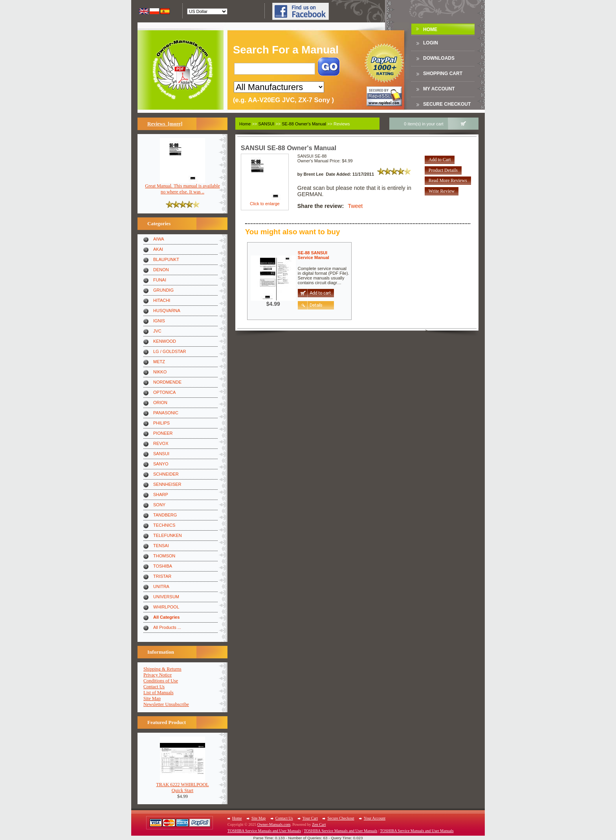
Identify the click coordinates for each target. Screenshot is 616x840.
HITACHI (162, 300)
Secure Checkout (447, 104)
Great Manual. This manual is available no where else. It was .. (182, 187)
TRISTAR (162, 576)
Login (431, 43)
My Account (439, 89)
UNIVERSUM (166, 597)
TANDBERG (165, 515)
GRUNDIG (163, 290)
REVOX (161, 443)
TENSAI (161, 546)
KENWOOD (165, 341)
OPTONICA (164, 392)
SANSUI (161, 454)
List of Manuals (159, 693)
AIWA (159, 239)
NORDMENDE (167, 382)
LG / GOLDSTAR (170, 351)
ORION (160, 403)
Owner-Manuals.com (274, 824)
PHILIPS (161, 423)
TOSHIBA (163, 566)
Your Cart (310, 818)
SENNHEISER (167, 484)
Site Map (152, 698)
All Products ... (167, 627)
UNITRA (161, 586)
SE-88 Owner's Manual (304, 124)
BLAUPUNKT (166, 259)
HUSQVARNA (167, 311)
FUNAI (160, 280)
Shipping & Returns (162, 669)
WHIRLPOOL (166, 607)
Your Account (375, 818)
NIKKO (160, 372)
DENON (161, 270)
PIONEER (163, 433)
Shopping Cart (443, 74)
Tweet (355, 206)
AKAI (158, 249)
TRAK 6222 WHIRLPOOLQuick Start (182, 785)
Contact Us (154, 687)
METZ (159, 362)
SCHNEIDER (166, 474)
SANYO (161, 464)
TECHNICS (164, 525)
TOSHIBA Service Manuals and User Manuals (264, 831)
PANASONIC (166, 413)
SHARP (161, 494)
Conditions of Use (161, 681)
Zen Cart (319, 824)
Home (430, 29)
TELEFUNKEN (168, 535)
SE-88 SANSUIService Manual (313, 255)
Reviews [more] (165, 124)
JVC (157, 331)
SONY (159, 505)
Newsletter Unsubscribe (166, 704)
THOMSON (164, 556)
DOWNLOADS (439, 58)
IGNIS (159, 321)
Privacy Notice (158, 675)
